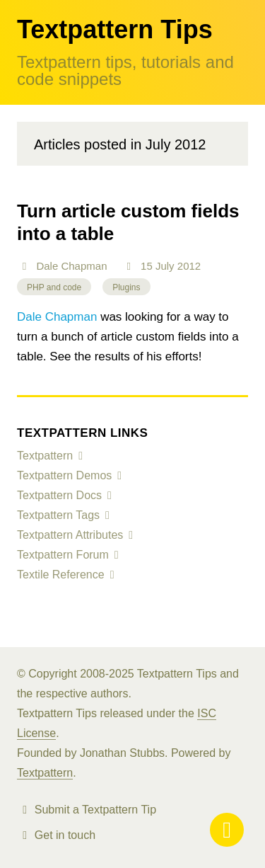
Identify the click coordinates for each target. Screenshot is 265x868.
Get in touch (65, 835)
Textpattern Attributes (70, 535)
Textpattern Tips (115, 29)
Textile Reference (61, 575)
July (165, 266)
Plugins (126, 287)
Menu (227, 830)
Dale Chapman (71, 266)
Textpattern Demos (64, 475)
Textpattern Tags (58, 515)
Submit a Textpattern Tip (95, 810)
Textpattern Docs (59, 495)
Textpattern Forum (63, 555)
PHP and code (54, 287)
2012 (189, 266)
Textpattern (45, 456)
